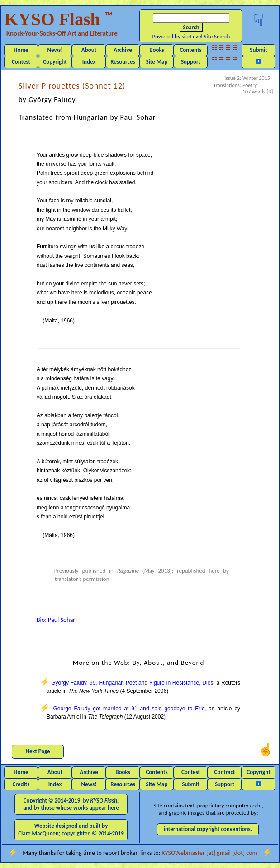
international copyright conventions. (208, 829)
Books (157, 50)
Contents (190, 50)
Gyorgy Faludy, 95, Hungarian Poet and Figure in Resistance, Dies (132, 683)
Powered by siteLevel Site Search (191, 36)
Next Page (38, 751)
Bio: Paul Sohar (56, 620)
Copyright (55, 62)
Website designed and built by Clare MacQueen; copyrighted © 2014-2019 (71, 829)
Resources (123, 62)
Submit (258, 50)
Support (191, 62)
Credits (21, 784)
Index (89, 62)
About (89, 50)
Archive (123, 50)
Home (21, 50)
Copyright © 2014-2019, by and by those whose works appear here (71, 804)
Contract (225, 772)
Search (191, 27)
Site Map (157, 62)
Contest (21, 62)
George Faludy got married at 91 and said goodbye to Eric (128, 709)
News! (55, 50)
